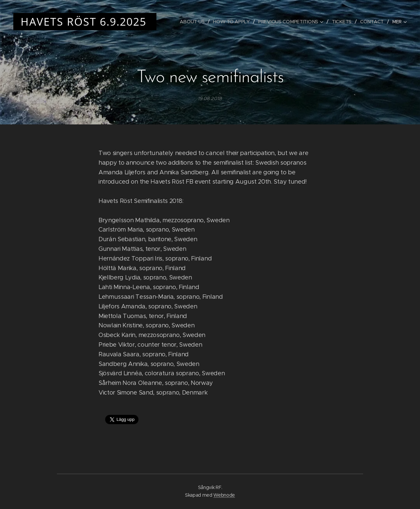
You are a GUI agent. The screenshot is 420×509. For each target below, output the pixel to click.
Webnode (224, 495)
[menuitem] (192, 22)
